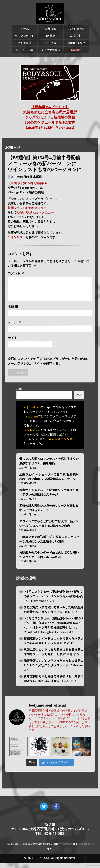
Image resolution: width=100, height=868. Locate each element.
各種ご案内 (77, 36)
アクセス (51, 43)
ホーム (25, 28)
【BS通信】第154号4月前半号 (27, 183)
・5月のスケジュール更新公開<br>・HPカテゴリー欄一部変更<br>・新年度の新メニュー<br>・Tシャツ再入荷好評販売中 (54, 628)
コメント (16, 273)
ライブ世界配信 (51, 50)
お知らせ (51, 28)
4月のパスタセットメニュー (35, 212)
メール (14, 327)
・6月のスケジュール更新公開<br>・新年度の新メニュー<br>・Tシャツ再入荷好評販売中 (53, 601)
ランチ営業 (25, 43)
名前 (13, 311)
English (77, 50)
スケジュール (77, 28)
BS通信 (50, 36)
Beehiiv (78, 670)
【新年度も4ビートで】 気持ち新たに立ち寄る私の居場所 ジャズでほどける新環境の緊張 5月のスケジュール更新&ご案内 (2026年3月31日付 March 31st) (50, 117)
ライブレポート (25, 36)
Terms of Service (85, 849)
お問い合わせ (77, 43)
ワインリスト (17, 237)
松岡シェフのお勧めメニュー (27, 208)
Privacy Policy (65, 849)
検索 (19, 393)
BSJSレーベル (25, 50)
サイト (12, 343)
